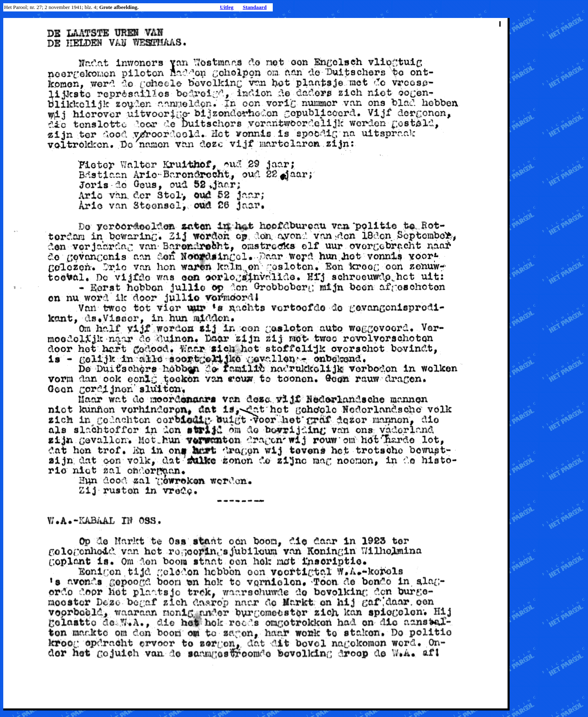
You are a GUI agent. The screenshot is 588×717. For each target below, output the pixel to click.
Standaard (255, 7)
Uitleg (227, 7)
